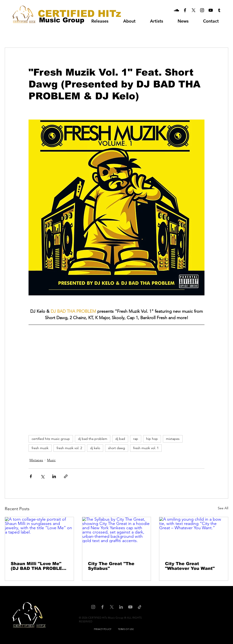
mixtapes (173, 439)
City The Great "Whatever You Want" (190, 566)
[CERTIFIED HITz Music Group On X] (194, 10)
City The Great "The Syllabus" (111, 566)
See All (223, 508)
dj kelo (95, 448)
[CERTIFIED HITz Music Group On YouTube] (211, 10)
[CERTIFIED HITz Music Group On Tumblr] (219, 10)
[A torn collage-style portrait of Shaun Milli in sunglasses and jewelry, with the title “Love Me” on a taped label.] (39, 536)
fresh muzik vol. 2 (69, 448)
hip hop (152, 439)
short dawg (117, 448)
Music (51, 460)
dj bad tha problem (93, 439)
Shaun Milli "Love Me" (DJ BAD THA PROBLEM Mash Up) (38, 566)
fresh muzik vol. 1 (146, 448)
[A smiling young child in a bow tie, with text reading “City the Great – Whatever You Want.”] (194, 536)
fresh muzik (40, 448)
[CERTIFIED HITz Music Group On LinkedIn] (121, 607)
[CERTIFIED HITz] (79, 14)
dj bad (120, 439)
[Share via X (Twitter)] (42, 476)
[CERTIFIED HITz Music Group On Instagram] (202, 10)
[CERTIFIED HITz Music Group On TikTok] (140, 607)
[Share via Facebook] (31, 476)
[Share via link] (66, 476)
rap (136, 439)
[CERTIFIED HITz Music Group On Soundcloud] (176, 10)
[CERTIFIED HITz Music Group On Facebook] (185, 10)
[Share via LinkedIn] (54, 476)
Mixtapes (36, 460)
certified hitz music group (51, 439)
